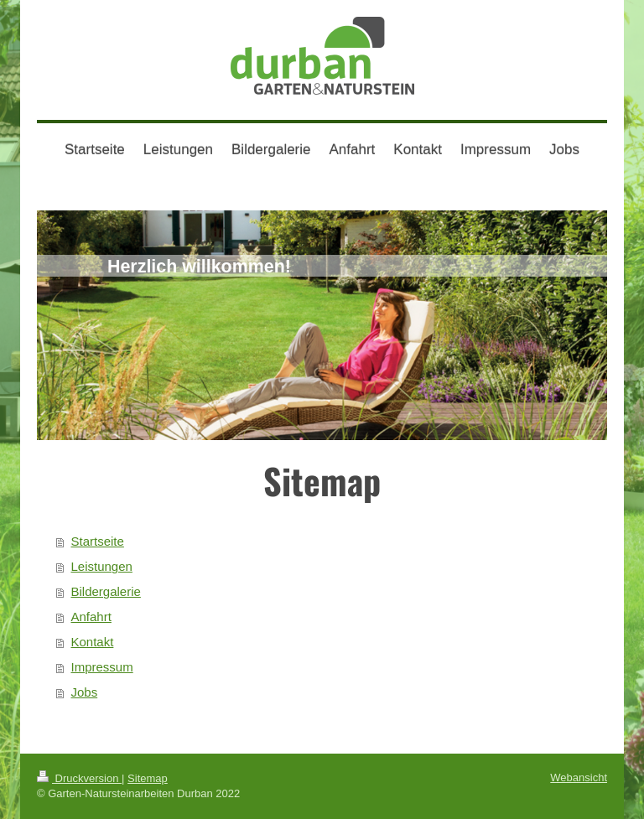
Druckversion (79, 778)
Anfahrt (91, 617)
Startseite (98, 541)
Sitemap (148, 778)
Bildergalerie (106, 591)
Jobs (85, 692)
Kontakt (93, 642)
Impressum (102, 667)
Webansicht (579, 778)
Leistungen (102, 566)
